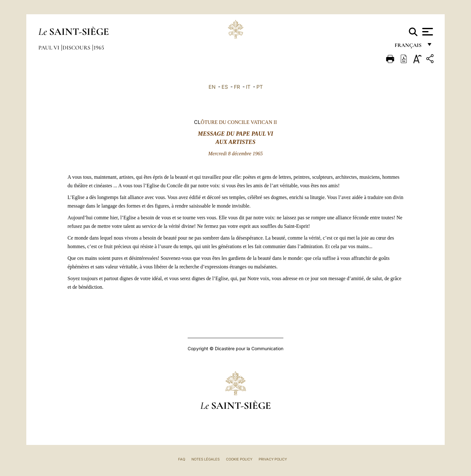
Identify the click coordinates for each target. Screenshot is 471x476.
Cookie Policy (239, 459)
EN (212, 87)
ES (225, 87)
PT (260, 87)
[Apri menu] (427, 32)
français (409, 47)
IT (248, 87)
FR (237, 87)
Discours (77, 48)
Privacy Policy (273, 459)
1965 (99, 48)
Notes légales (206, 459)
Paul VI (49, 48)
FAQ (182, 459)
